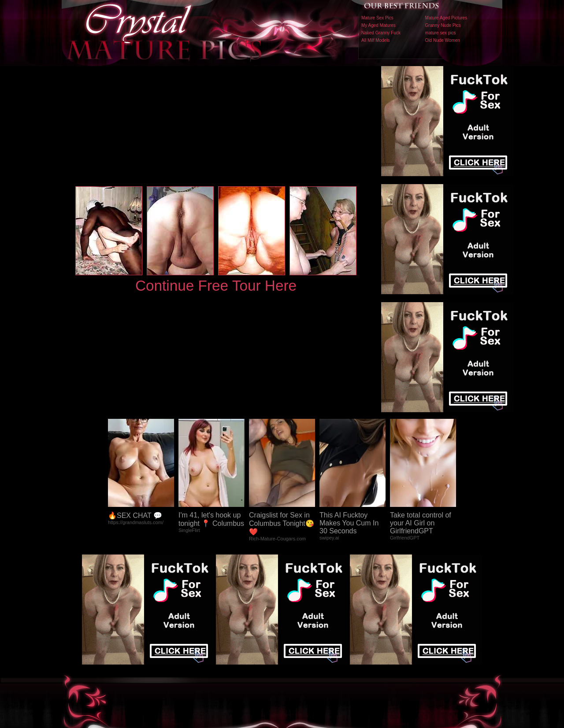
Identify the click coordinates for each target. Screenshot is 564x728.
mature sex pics (441, 33)
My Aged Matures (378, 25)
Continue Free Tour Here (216, 286)
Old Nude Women (443, 40)
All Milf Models (375, 40)
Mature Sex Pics (377, 18)
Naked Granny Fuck (381, 33)
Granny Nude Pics (443, 25)
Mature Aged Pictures (446, 18)
